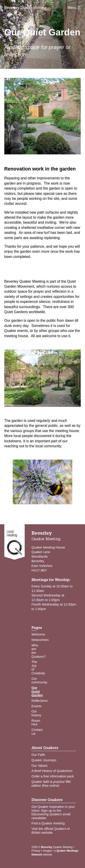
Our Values (40, 766)
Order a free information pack (53, 776)
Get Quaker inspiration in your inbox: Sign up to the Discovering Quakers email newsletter (53, 812)
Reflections (40, 701)
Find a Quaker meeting (48, 823)
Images (47, 851)
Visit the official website (51, 831)
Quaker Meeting (25, 8)
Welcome (38, 634)
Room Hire (36, 723)
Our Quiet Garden (37, 691)
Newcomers (40, 640)
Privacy (36, 851)
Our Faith (38, 755)
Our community (39, 681)
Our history (36, 713)
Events (36, 706)
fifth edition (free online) (51, 784)
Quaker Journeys (44, 760)
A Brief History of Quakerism (52, 771)
